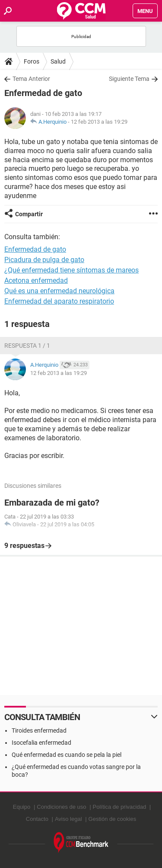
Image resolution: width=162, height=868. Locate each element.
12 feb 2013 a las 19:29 (99, 122)
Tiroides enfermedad (39, 730)
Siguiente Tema (129, 79)
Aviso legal (68, 819)
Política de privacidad (120, 807)
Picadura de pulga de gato (44, 260)
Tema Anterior (31, 79)
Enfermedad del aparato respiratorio (59, 301)
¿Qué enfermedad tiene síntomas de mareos (71, 270)
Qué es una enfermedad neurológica (59, 291)
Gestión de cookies (113, 819)
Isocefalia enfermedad (41, 743)
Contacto (37, 819)
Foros (32, 61)
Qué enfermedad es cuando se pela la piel (67, 755)
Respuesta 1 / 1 (27, 346)
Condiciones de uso (61, 807)
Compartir (29, 214)
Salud (58, 61)
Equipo (22, 807)
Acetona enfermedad (36, 280)
